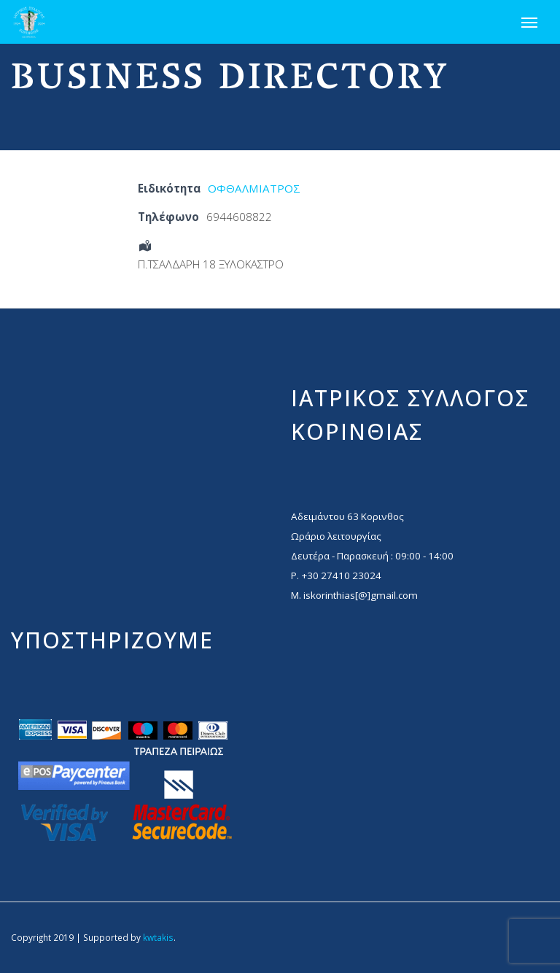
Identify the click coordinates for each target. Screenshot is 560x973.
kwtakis (158, 937)
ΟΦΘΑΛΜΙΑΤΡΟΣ (254, 188)
